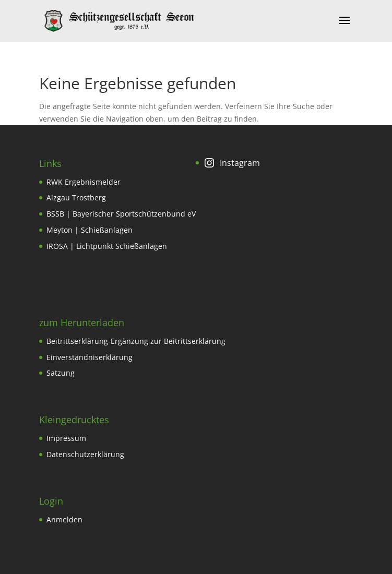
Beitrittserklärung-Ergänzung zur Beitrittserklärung (136, 341)
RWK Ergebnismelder (84, 182)
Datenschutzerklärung (85, 454)
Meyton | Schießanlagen (90, 230)
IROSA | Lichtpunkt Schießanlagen (107, 246)
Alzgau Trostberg (76, 198)
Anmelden (64, 519)
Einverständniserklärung (90, 357)
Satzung (61, 373)
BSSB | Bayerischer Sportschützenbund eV (121, 214)
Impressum (66, 438)
